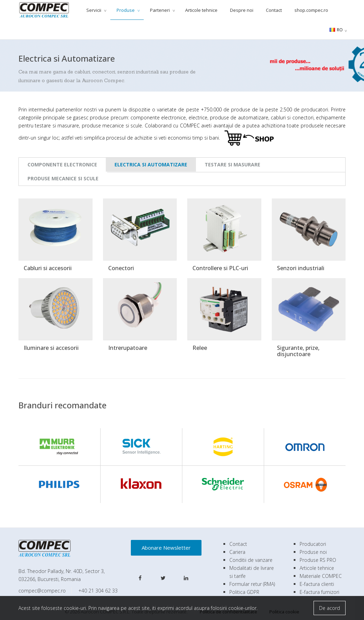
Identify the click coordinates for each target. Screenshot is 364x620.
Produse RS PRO (318, 560)
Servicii (94, 10)
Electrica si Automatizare (151, 164)
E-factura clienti (317, 584)
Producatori (313, 544)
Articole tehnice (201, 10)
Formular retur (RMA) (252, 584)
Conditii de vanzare (251, 560)
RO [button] (336, 30)
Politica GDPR (244, 592)
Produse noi (313, 552)
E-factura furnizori (319, 592)
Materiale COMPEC (321, 576)
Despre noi (242, 10)
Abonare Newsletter (166, 548)
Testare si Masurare (232, 164)
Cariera (237, 552)
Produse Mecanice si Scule (63, 178)
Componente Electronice (62, 164)
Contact (274, 10)
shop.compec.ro (311, 10)
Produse (126, 10)
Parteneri (160, 10)
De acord (330, 608)
